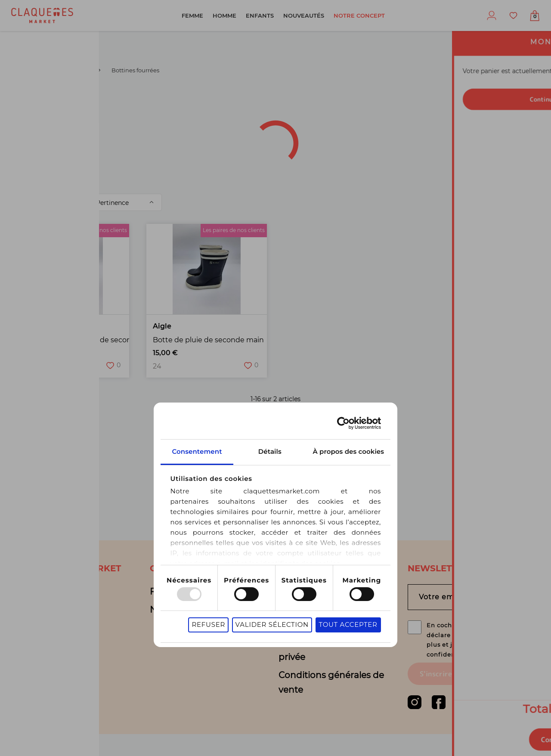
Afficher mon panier (535, 17)
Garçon (19, 70)
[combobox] (51, 101)
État (84, 123)
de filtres (102, 145)
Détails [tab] (275, 406)
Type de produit (385, 101)
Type (114, 101)
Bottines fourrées (168, 174)
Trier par (70, 202)
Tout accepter (420, 582)
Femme (192, 15)
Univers (178, 101)
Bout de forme (391, 125)
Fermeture (35, 147)
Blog (31, 610)
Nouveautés (304, 15)
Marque (458, 101)
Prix (263, 123)
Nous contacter (183, 610)
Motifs (460, 123)
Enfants (260, 15)
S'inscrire (436, 696)
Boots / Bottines (70, 70)
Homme (224, 15)
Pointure (31, 123)
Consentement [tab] (151, 406)
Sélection (317, 123)
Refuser (280, 582)
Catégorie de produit (273, 101)
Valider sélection (344, 582)
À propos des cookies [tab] (400, 406)
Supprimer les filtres (392, 174)
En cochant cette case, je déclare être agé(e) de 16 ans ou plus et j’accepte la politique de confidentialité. (477, 650)
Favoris (513, 15)
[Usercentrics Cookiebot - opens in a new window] (415, 378)
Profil (492, 15)
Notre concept (359, 15)
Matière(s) (208, 123)
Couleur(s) (141, 123)
